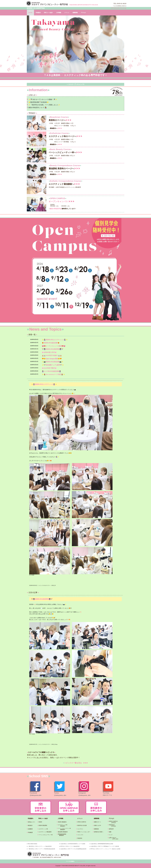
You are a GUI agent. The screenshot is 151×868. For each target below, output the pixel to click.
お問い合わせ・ (113, 838)
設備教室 (30, 829)
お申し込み (113, 839)
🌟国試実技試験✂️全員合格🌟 (39, 102)
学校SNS (80, 838)
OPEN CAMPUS (82, 822)
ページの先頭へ (70, 861)
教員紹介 (30, 825)
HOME (30, 13)
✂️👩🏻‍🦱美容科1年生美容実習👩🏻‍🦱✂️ (53, 349)
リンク (111, 835)
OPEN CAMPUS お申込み (113, 822)
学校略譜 (30, 832)
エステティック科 (43, 829)
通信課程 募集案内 (63, 832)
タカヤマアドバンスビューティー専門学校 (47, 3)
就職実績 (96, 829)
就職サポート (98, 822)
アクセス (83, 13)
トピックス (80, 835)
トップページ (81, 861)
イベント (67, 13)
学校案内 (38, 13)
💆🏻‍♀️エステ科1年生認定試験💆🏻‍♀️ (51, 371)
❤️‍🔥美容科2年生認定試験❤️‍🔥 (51, 343)
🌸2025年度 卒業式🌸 (49, 368)
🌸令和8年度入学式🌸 (49, 352)
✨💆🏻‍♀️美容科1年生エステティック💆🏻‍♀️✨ (55, 340)
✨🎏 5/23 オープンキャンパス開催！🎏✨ (43, 99)
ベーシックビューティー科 (46, 835)
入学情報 (59, 13)
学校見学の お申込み (112, 825)
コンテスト (80, 829)
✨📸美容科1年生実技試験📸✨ (53, 362)
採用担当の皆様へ (99, 832)
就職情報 (75, 13)
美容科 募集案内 (62, 822)
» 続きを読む (121, 379)
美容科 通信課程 (43, 825)
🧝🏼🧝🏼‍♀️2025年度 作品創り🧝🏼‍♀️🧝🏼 (52, 355)
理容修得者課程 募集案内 (61, 835)
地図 (110, 832)
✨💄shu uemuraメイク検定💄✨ (53, 374)
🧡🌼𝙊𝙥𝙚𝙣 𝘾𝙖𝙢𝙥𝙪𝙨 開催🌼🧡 (52, 359)
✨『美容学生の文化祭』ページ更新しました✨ (44, 105)
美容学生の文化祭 (82, 825)
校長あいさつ (31, 822)
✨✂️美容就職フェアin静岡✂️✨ (53, 365)
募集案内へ (55, 128)
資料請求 (111, 829)
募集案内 (61, 830)
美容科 (40, 822)
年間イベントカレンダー (84, 832)
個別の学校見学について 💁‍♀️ (38, 107)
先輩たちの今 (98, 825)
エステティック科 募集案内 (62, 825)
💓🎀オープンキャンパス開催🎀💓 (54, 346)
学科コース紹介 (48, 13)
